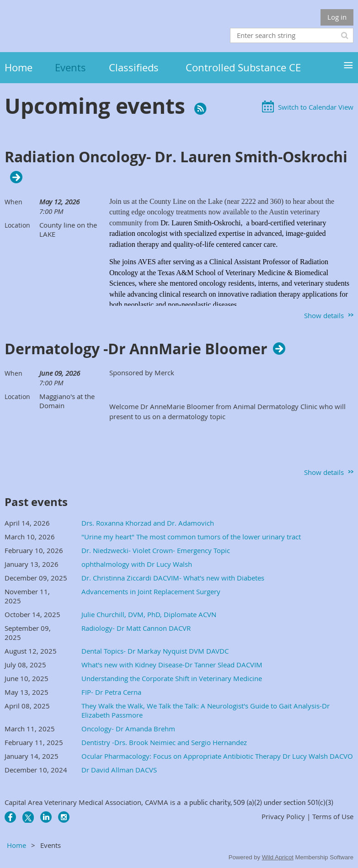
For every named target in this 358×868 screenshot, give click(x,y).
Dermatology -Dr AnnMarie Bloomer (136, 349)
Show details (324, 315)
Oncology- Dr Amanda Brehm (128, 729)
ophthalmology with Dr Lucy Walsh (137, 564)
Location (17, 225)
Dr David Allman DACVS (119, 770)
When (13, 202)
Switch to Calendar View (316, 107)
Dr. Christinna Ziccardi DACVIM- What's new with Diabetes (173, 578)
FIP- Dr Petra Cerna (111, 692)
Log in (337, 17)
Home (16, 845)
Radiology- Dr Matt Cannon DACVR (136, 628)
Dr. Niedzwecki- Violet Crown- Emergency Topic (156, 550)
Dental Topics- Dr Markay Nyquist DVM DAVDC (155, 651)
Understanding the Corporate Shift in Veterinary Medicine (172, 678)
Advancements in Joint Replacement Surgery (151, 591)
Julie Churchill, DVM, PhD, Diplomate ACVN (149, 614)
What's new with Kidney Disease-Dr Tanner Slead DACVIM (172, 665)
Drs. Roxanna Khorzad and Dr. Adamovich (148, 523)
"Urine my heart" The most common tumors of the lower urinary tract (191, 537)
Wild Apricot (278, 857)
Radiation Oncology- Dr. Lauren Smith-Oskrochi (176, 157)
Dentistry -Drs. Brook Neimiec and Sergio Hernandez (164, 742)
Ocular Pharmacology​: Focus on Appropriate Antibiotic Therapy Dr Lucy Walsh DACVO (217, 756)
